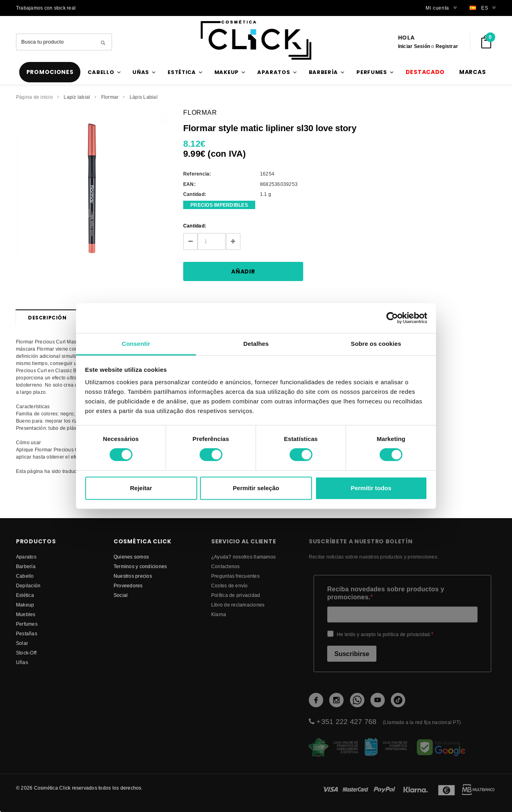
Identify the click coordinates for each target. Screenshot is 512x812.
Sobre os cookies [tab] (376, 344)
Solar (22, 643)
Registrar (447, 46)
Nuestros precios (133, 576)
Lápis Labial (144, 97)
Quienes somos (131, 557)
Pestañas (27, 633)
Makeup (25, 605)
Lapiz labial (77, 97)
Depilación (28, 586)
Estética (25, 595)
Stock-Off (26, 653)
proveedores (128, 586)
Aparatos (26, 557)
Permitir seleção (256, 488)
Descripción (47, 318)
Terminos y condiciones (140, 566)
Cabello (25, 576)
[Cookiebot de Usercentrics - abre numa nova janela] (392, 318)
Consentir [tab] (136, 344)
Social (121, 595)
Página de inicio (34, 97)
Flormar (110, 97)
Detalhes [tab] (256, 344)
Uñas (22, 662)
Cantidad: (195, 226)
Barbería (26, 566)
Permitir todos (371, 488)
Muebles (26, 614)
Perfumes (27, 624)
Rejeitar (141, 488)
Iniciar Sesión (414, 46)
